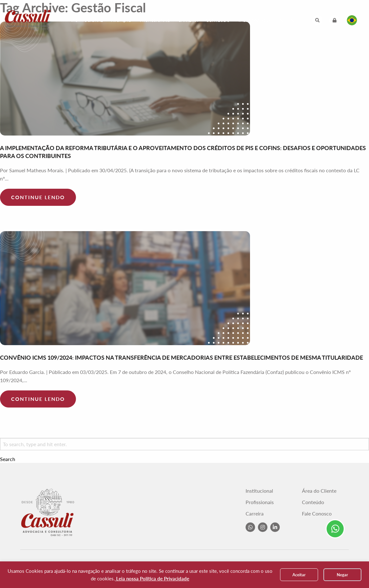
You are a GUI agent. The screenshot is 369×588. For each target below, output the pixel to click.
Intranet (289, 20)
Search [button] (8, 459)
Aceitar (299, 575)
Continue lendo (38, 197)
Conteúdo (218, 20)
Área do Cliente (319, 491)
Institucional (87, 20)
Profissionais (155, 20)
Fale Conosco (254, 20)
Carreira (188, 20)
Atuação (121, 20)
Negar (342, 575)
